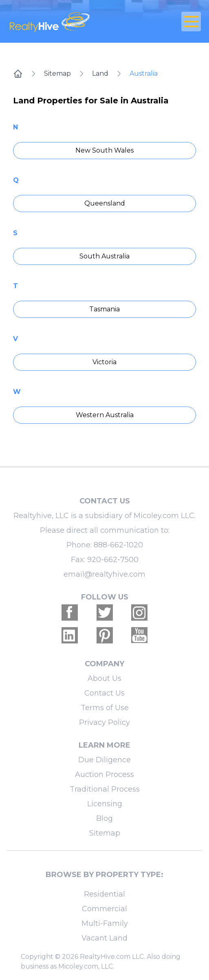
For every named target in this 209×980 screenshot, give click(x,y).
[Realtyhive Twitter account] (105, 612)
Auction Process (104, 774)
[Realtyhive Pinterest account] (105, 635)
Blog (104, 818)
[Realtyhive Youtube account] (139, 635)
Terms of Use (105, 708)
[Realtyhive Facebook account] (70, 612)
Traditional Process (105, 789)
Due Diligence (104, 760)
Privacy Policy (104, 722)
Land (100, 73)
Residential (104, 894)
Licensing (105, 804)
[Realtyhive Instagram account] (139, 612)
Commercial (104, 909)
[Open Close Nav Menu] (191, 22)
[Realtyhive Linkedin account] (70, 635)
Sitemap (57, 73)
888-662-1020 (118, 545)
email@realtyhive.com (104, 574)
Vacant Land (104, 938)
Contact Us (104, 693)
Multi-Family (105, 923)
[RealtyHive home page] (72, 21)
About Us (104, 678)
